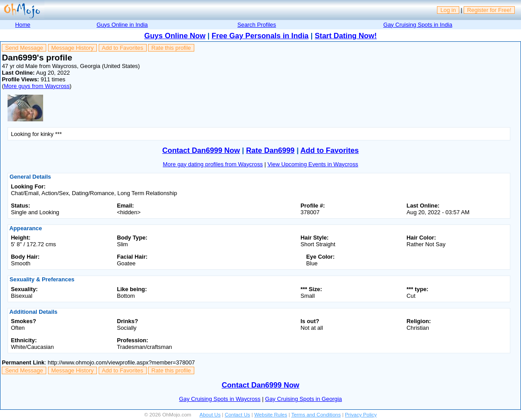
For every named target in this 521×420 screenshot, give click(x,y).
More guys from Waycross (36, 86)
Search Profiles (257, 25)
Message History (72, 48)
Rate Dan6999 (271, 150)
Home (23, 25)
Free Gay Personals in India (260, 36)
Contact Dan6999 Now (201, 150)
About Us (210, 415)
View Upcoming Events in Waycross (313, 164)
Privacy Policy (361, 415)
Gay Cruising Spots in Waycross (220, 399)
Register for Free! (489, 10)
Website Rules (271, 415)
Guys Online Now (175, 36)
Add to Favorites (122, 48)
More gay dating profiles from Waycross (213, 164)
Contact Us (238, 415)
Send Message (24, 48)
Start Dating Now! (346, 36)
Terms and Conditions (316, 415)
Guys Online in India (122, 25)
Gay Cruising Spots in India (418, 25)
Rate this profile (171, 48)
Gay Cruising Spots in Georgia (303, 399)
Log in (448, 10)
